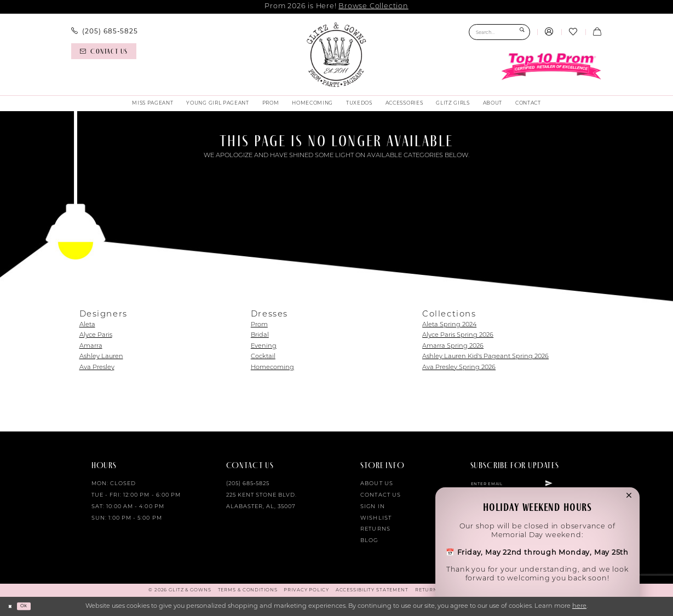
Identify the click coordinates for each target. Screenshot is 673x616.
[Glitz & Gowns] (336, 55)
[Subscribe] (579, 486)
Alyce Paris (96, 335)
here (579, 606)
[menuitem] (104, 31)
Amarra (91, 346)
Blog (369, 541)
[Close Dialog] (12, 606)
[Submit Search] (522, 32)
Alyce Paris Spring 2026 (458, 335)
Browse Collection (373, 6)
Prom (259, 325)
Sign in (372, 507)
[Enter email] (527, 486)
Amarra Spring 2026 (453, 346)
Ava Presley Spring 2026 (459, 368)
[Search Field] (499, 32)
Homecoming (272, 368)
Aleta (87, 325)
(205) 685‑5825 (248, 484)
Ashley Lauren (101, 357)
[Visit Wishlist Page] (573, 32)
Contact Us (380, 495)
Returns (375, 529)
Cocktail (263, 357)
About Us (376, 484)
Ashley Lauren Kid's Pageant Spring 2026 (485, 357)
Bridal (260, 335)
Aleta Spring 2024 (449, 325)
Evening (264, 346)
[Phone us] (104, 31)
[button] (549, 32)
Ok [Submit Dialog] (30, 606)
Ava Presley (97, 368)
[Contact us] (103, 51)
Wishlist (376, 518)
